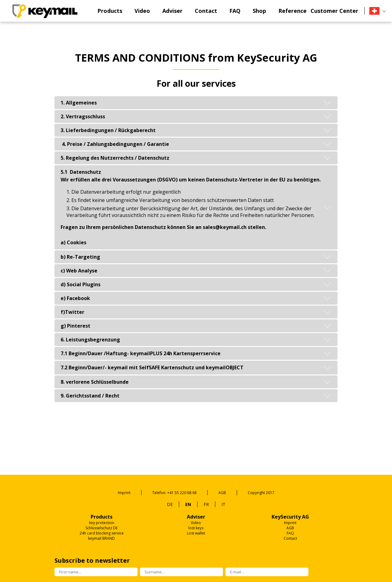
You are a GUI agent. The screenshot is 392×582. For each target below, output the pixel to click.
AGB (222, 493)
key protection (102, 523)
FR (206, 504)
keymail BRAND (102, 538)
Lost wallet (196, 533)
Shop (259, 11)
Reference (292, 11)
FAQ (235, 11)
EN (188, 504)
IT (223, 504)
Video (142, 11)
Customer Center (334, 11)
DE (170, 504)
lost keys (196, 528)
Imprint (124, 493)
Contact (206, 11)
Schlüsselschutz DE (102, 528)
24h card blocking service (102, 533)
